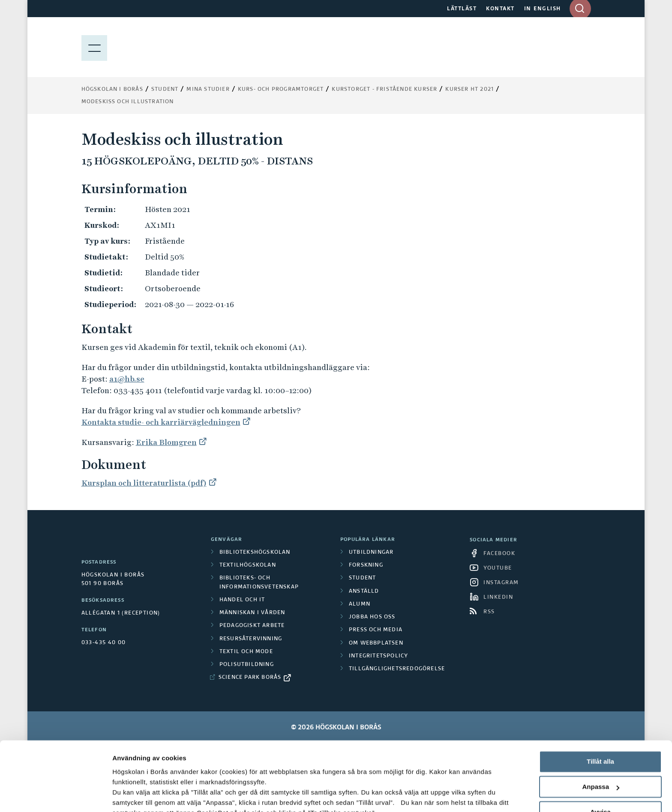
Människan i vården (252, 613)
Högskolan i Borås (112, 90)
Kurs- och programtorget (281, 90)
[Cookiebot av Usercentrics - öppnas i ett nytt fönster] (55, 795)
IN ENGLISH (543, 9)
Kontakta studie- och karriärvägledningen (161, 422)
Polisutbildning (247, 665)
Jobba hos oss (372, 617)
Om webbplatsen (376, 643)
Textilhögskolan (248, 565)
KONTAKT (500, 9)
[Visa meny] (94, 47)
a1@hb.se (127, 379)
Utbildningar (371, 552)
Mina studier (208, 90)
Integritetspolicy (378, 656)
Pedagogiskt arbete (252, 626)
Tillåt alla (600, 700)
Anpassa (601, 725)
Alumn (360, 604)
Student (165, 90)
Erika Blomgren (166, 442)
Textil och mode (246, 652)
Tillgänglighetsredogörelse (397, 669)
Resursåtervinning (251, 639)
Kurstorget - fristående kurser (384, 90)
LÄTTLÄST (462, 9)
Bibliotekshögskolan (255, 552)
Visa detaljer (131, 795)
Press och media (376, 630)
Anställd (364, 591)
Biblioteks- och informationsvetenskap (259, 582)
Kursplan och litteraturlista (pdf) (144, 483)
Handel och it (242, 600)
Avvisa (600, 750)
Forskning (366, 565)
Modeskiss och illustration (128, 102)
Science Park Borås (250, 678)
